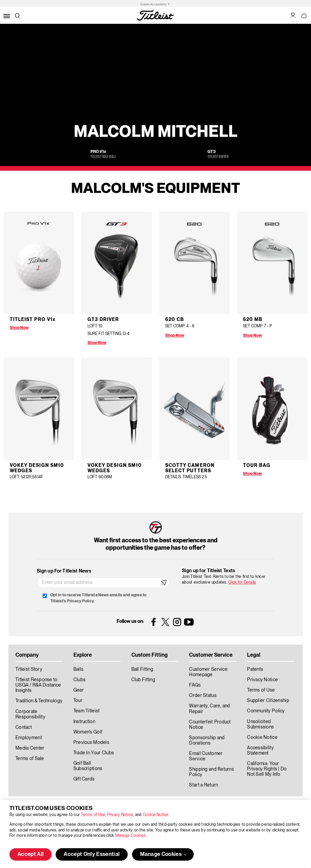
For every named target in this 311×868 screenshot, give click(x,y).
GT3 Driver (103, 320)
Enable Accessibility (154, 4)
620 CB (175, 320)
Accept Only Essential (92, 855)
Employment (29, 738)
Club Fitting (143, 680)
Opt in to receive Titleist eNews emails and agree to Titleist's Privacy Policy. (98, 598)
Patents (255, 669)
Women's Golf (88, 732)
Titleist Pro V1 (33, 320)
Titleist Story (29, 669)
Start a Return (203, 785)
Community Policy (266, 711)
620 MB (253, 320)
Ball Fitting (142, 669)
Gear (79, 690)
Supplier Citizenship (268, 701)
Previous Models (91, 743)
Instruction (84, 722)
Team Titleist (87, 711)
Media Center (30, 748)
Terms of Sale (30, 759)
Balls (78, 669)
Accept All (30, 855)
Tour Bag (257, 466)
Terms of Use (93, 815)
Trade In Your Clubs (94, 753)
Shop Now (19, 328)
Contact (24, 727)
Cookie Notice (156, 815)
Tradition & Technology (39, 701)
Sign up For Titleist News (64, 571)
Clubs (79, 680)
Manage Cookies (131, 836)
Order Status (203, 696)
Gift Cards (84, 779)
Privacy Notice (120, 815)
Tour (78, 701)
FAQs (195, 685)
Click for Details (242, 582)
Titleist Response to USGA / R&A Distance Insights (38, 685)
